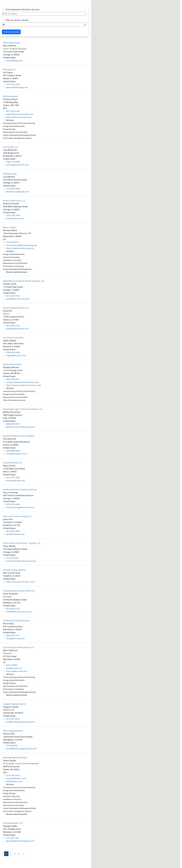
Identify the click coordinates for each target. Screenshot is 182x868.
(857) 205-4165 (11, 111)
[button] (170, 426)
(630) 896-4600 (11, 451)
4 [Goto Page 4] (19, 854)
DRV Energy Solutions (13, 731)
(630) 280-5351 (11, 424)
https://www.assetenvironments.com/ (22, 385)
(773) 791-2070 (11, 84)
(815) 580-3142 (11, 326)
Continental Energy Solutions (16, 621)
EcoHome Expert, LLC (13, 823)
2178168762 (10, 746)
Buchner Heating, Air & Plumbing (18, 436)
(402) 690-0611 (11, 379)
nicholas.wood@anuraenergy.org (20, 245)
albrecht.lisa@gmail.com (16, 192)
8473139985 (10, 665)
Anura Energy (9, 227)
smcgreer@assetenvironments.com (21, 382)
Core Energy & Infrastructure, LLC (19, 647)
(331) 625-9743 (11, 296)
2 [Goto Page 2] (11, 854)
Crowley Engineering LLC (14, 704)
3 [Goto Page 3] (15, 854)
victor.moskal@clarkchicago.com (20, 561)
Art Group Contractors (13, 338)
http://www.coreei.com (15, 671)
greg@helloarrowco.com (16, 329)
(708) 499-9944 (11, 352)
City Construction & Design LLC (17, 516)
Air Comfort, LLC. (11, 147)
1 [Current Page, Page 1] (6, 854)
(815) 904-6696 (11, 531)
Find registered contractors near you (21, 9)
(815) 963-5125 (11, 609)
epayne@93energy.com (15, 87)
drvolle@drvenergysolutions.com (20, 749)
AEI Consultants (10, 96)
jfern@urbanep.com (14, 534)
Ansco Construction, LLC (14, 201)
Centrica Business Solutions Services (20, 489)
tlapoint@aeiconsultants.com (18, 114)
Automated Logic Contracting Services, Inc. (23, 409)
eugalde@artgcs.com (14, 355)
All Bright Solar (10, 174)
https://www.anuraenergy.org (18, 248)
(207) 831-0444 (11, 504)
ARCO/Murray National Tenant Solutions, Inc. (24, 281)
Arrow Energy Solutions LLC (16, 308)
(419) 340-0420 (11, 775)
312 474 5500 (11, 558)
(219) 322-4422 (11, 719)
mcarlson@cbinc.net (14, 481)
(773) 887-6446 (11, 189)
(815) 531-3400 (11, 478)
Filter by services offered (15, 20)
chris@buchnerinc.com (15, 454)
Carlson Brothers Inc (13, 463)
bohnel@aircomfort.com (16, 165)
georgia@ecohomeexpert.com (19, 841)
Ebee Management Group (15, 758)
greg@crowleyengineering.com (19, 722)
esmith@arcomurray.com (16, 299)
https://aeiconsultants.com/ (17, 117)
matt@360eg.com (13, 61)
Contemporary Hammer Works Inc (19, 591)
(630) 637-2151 (11, 635)
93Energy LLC (9, 69)
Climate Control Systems (14, 570)
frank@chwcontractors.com (17, 612)
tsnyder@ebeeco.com (15, 778)
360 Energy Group (11, 43)
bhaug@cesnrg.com (14, 638)
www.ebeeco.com (13, 781)
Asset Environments (12, 364)
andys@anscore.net (14, 218)
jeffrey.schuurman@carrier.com (19, 427)
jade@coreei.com (13, 668)
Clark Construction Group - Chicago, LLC (22, 543)
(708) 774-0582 (11, 162)
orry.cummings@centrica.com (18, 507)
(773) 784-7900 (11, 215)
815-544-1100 (11, 838)
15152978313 (11, 242)
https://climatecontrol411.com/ (19, 582)
